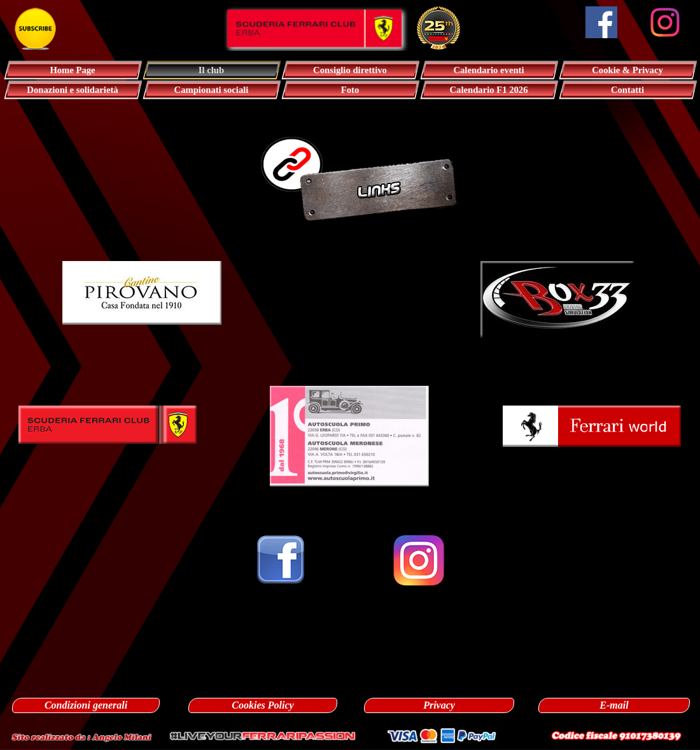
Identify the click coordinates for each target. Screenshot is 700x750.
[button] (142, 261)
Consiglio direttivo (350, 70)
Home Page (72, 70)
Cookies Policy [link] (262, 705)
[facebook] (601, 22)
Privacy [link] (439, 705)
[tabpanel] (350, 247)
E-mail (614, 705)
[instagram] (665, 22)
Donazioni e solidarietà (72, 90)
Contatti (627, 90)
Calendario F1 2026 (489, 90)
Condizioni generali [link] (86, 705)
